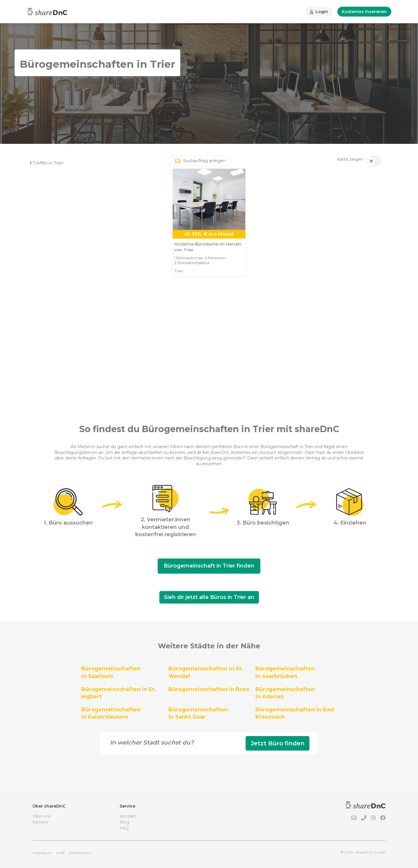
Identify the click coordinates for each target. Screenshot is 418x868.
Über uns (42, 816)
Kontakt (128, 816)
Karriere (40, 822)
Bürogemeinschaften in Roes (209, 689)
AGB (60, 853)
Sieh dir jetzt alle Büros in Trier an (209, 597)
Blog (124, 822)
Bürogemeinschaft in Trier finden (209, 566)
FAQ (124, 828)
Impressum (42, 853)
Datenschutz (80, 853)
